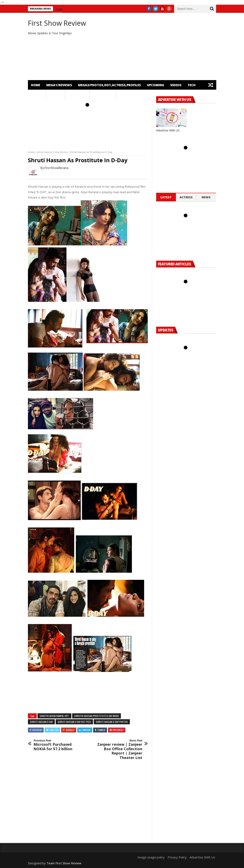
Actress (186, 197)
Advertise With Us (202, 857)
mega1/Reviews (59, 85)
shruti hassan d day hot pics (74, 722)
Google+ (70, 730)
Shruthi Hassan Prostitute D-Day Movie (97, 716)
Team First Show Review (64, 863)
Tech (192, 85)
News (36, 95)
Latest (166, 197)
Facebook (37, 730)
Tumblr (101, 730)
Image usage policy (151, 857)
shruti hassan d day (41, 722)
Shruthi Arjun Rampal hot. (54, 716)
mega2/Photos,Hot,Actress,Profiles (109, 85)
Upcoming (156, 85)
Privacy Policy (177, 857)
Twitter (54, 730)
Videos (176, 85)
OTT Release (103, 95)
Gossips (55, 95)
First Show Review (57, 23)
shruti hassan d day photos (52, 152)
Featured (76, 95)
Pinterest (118, 730)
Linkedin (86, 730)
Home (36, 85)
